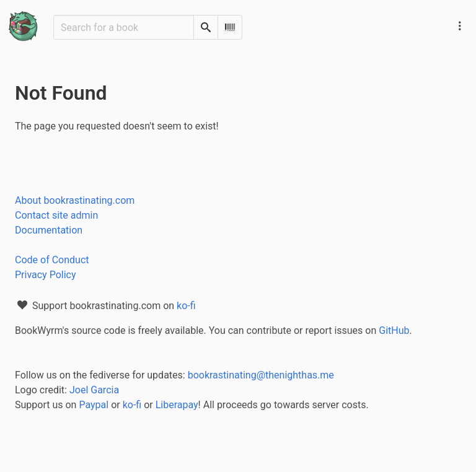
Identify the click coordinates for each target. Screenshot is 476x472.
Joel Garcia (94, 390)
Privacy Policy (46, 275)
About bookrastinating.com (75, 200)
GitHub (394, 330)
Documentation (49, 230)
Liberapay (177, 405)
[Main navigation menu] (460, 26)
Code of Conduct (52, 260)
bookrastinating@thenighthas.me (261, 375)
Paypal (94, 405)
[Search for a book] (124, 27)
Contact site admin (56, 215)
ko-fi (186, 306)
